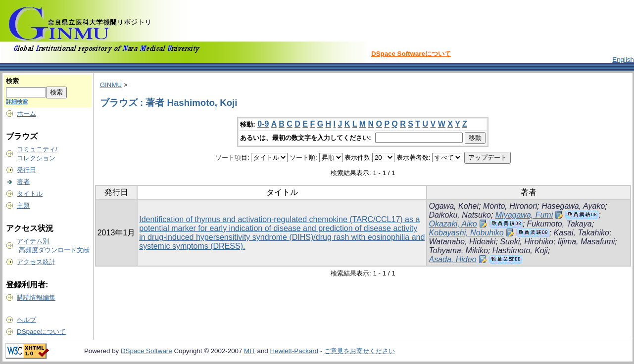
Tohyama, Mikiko (458, 250)
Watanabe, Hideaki (462, 242)
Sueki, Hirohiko (527, 242)
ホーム (26, 114)
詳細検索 (17, 101)
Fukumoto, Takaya (560, 224)
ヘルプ (26, 320)
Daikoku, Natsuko (460, 215)
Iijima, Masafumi (586, 242)
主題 (23, 205)
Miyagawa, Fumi (524, 215)
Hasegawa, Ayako (573, 206)
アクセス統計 (36, 262)
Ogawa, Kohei (454, 206)
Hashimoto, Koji (520, 250)
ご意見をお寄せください (360, 351)
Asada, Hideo (452, 259)
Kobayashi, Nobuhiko (466, 233)
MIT (250, 351)
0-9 (263, 124)
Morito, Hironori (510, 206)
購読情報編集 (36, 297)
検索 (12, 81)
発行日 (26, 170)
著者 (23, 182)
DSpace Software (146, 351)
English (623, 60)
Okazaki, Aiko (453, 224)
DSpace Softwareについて (411, 54)
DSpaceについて (41, 332)
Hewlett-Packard (294, 351)
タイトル (30, 194)
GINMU (111, 85)
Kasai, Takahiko (582, 233)
